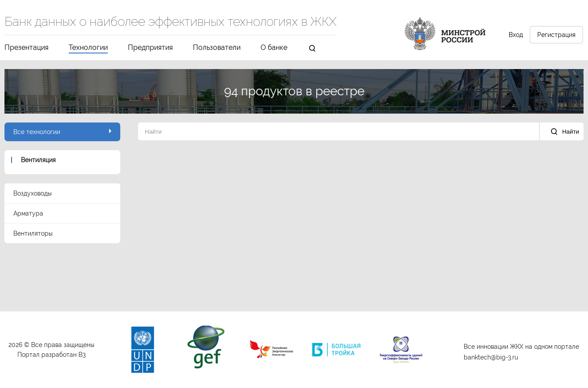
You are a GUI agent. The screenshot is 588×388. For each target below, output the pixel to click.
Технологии (88, 48)
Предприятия (150, 48)
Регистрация (556, 35)
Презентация (27, 48)
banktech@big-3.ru (491, 357)
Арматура (28, 213)
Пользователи (217, 48)
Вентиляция (38, 160)
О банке (274, 48)
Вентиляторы (33, 233)
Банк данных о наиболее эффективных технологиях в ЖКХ (170, 22)
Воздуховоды (33, 193)
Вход (516, 35)
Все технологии (62, 132)
